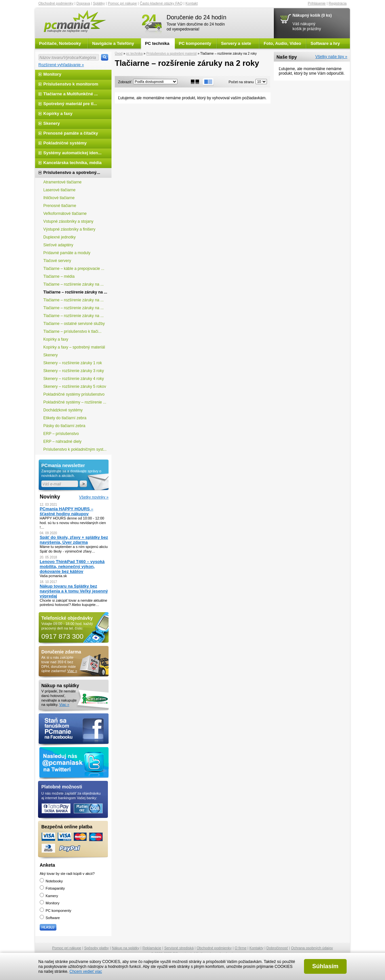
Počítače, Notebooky (60, 43)
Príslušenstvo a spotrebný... (72, 172)
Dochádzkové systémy (63, 410)
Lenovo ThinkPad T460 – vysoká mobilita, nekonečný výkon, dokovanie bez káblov (72, 566)
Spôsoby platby (97, 948)
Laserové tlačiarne (59, 190)
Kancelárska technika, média (72, 163)
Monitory (52, 74)
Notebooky (51, 881)
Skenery (52, 123)
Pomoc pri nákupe (122, 3)
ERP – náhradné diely (62, 442)
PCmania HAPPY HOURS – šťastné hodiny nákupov (66, 511)
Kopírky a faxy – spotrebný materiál (74, 347)
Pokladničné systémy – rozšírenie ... (75, 402)
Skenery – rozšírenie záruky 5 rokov (75, 386)
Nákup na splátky (126, 948)
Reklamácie (152, 948)
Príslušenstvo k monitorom (71, 84)
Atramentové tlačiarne (62, 182)
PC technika (157, 43)
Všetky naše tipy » (331, 57)
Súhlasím (325, 966)
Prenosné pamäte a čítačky (71, 133)
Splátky (99, 3)
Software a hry (325, 43)
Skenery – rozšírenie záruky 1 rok (73, 363)
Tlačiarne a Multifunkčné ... (71, 94)
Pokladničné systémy (65, 143)
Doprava (83, 3)
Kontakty (257, 948)
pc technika (134, 54)
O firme (241, 948)
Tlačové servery (57, 261)
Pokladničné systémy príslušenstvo (74, 394)
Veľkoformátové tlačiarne (65, 214)
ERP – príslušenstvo (61, 434)
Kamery (49, 896)
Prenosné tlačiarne (60, 206)
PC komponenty (195, 43)
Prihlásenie (317, 3)
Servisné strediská (179, 948)
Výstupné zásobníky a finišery (69, 229)
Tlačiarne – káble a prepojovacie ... (74, 269)
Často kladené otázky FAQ (161, 3)
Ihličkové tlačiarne (59, 198)
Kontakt (192, 3)
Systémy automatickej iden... (72, 153)
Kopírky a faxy (58, 113)
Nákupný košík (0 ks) (312, 15)
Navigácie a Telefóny (113, 43)
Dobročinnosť (277, 948)
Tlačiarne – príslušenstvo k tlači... (72, 331)
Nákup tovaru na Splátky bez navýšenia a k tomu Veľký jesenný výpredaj (74, 591)
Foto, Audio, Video (282, 43)
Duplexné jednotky (60, 237)
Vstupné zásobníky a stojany (68, 221)
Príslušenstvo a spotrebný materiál (171, 54)
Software (50, 918)
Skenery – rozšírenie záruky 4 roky (74, 379)
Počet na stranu (241, 82)
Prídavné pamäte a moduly (67, 253)
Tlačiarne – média (59, 276)
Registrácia (338, 3)
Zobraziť (125, 82)
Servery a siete (236, 43)
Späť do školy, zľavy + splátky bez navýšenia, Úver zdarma (74, 540)
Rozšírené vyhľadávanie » (61, 65)
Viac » (72, 671)
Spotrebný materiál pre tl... (70, 104)
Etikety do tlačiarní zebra (65, 418)
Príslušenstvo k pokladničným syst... (75, 449)
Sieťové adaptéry (58, 245)
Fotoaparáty (52, 888)
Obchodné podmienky (56, 3)
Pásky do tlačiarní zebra (64, 426)
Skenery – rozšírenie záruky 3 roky (74, 371)
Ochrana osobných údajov (312, 948)
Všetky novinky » (94, 497)
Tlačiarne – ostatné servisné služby (74, 324)
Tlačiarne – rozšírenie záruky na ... (73, 284)
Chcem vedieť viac (86, 971)
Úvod (119, 54)
